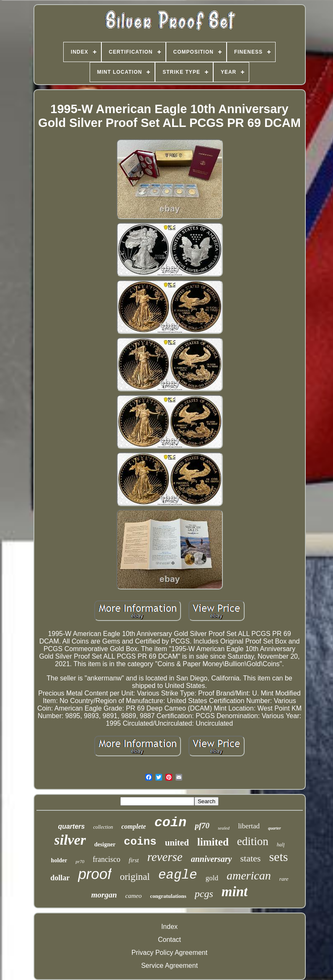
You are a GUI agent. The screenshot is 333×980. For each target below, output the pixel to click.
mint (235, 892)
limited (213, 842)
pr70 (80, 861)
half (281, 845)
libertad (249, 826)
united (177, 843)
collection (103, 827)
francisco (106, 859)
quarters (71, 826)
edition (253, 841)
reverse (165, 857)
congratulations (168, 896)
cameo (133, 896)
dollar (60, 878)
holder (59, 860)
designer (105, 844)
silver (70, 840)
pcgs (204, 894)
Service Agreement (169, 966)
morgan (104, 895)
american (249, 875)
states (251, 858)
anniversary (212, 859)
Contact (169, 940)
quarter (275, 828)
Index (169, 927)
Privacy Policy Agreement (169, 953)
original (135, 877)
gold (212, 878)
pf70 (202, 826)
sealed (224, 828)
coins (140, 842)
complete (134, 826)
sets (278, 857)
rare (284, 879)
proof (95, 874)
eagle (178, 875)
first (134, 860)
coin (170, 823)
